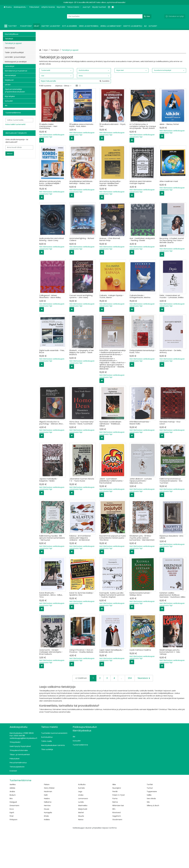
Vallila (149, 832)
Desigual (13, 839)
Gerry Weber (49, 825)
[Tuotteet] (11, 26)
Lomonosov (83, 835)
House (47, 846)
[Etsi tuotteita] (109, 16)
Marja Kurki (83, 846)
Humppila (48, 849)
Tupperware (152, 828)
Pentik (115, 828)
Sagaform (117, 853)
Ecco (12, 846)
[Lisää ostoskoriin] (42, 177)
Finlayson (13, 856)
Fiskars (47, 821)
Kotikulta (82, 821)
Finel (12, 853)
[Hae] (147, 16)
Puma (115, 835)
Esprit (12, 849)
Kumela (81, 825)
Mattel (81, 849)
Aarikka (13, 821)
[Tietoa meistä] (74, 7)
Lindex (81, 832)
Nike (114, 821)
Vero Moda (151, 835)
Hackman (48, 828)
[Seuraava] (144, 715)
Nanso (81, 856)
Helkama (48, 839)
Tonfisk (150, 821)
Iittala (46, 853)
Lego (80, 828)
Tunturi (150, 825)
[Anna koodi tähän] (19, 147)
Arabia (12, 828)
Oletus (67, 123)
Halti (46, 832)
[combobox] (109, 16)
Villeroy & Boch (153, 842)
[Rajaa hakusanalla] (75, 118)
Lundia (81, 839)
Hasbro (47, 835)
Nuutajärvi (117, 825)
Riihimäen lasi (118, 842)
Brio (11, 835)
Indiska (47, 856)
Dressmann (14, 842)
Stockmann (117, 856)
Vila (148, 839)
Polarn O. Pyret (119, 832)
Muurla (81, 853)
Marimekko (83, 842)
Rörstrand (116, 849)
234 (130, 715)
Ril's (114, 846)
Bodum (13, 832)
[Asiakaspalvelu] (21, 7)
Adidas (12, 825)
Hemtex (47, 842)
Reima (115, 839)
